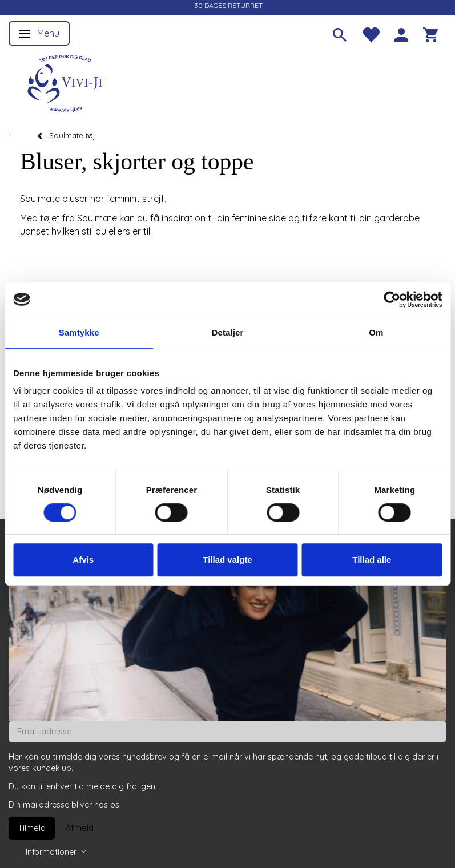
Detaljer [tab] (228, 332)
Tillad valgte (227, 560)
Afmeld (79, 828)
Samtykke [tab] (79, 332)
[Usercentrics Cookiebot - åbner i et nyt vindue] (392, 300)
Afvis (83, 560)
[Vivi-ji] (66, 82)
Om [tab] (376, 332)
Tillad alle (372, 560)
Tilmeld (32, 828)
